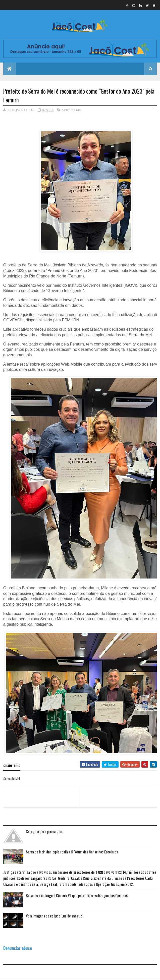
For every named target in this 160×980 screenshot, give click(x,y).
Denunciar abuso (18, 948)
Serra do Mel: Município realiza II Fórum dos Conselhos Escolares (72, 852)
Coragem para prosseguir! (45, 831)
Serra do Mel (72, 110)
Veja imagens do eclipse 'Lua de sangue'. (55, 916)
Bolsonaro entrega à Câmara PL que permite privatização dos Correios (77, 895)
